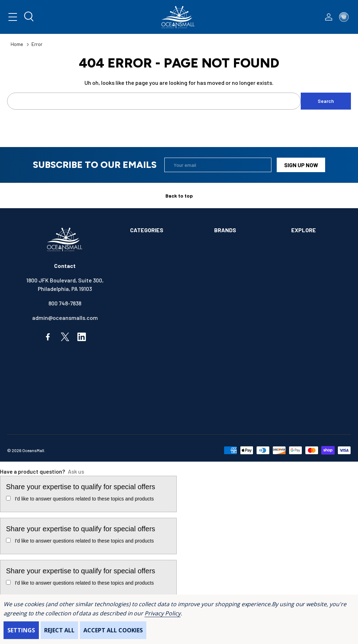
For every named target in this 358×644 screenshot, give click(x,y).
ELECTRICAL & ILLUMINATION (166, 326)
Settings (21, 630)
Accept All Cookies (113, 630)
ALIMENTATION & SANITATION (167, 245)
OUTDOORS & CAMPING (158, 398)
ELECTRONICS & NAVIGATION (166, 340)
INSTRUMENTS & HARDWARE (165, 369)
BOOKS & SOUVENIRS (156, 288)
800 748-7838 (65, 303)
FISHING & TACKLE (153, 355)
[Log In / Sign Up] (329, 17)
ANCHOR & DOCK (150, 259)
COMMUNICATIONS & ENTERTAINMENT (155, 307)
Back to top (179, 196)
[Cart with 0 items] (344, 17)
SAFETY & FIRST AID (155, 413)
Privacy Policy (162, 613)
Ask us (76, 471)
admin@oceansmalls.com (65, 318)
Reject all (59, 630)
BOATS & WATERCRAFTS (161, 274)
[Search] (29, 17)
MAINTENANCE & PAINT (159, 384)
